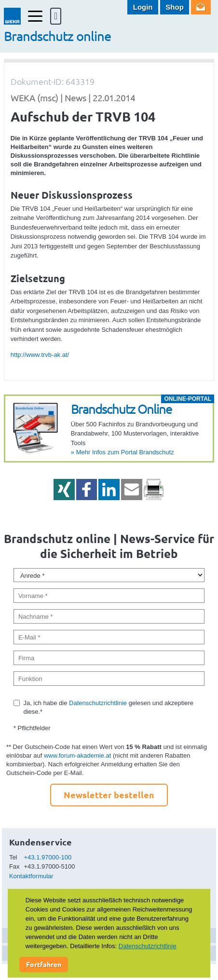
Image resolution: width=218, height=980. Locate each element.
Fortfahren (44, 964)
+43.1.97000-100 (48, 857)
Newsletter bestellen (109, 795)
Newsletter (201, 7)
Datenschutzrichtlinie (98, 703)
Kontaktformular (31, 876)
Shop (175, 7)
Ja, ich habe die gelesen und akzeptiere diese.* (108, 707)
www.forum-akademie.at (77, 755)
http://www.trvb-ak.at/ (40, 355)
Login (143, 7)
